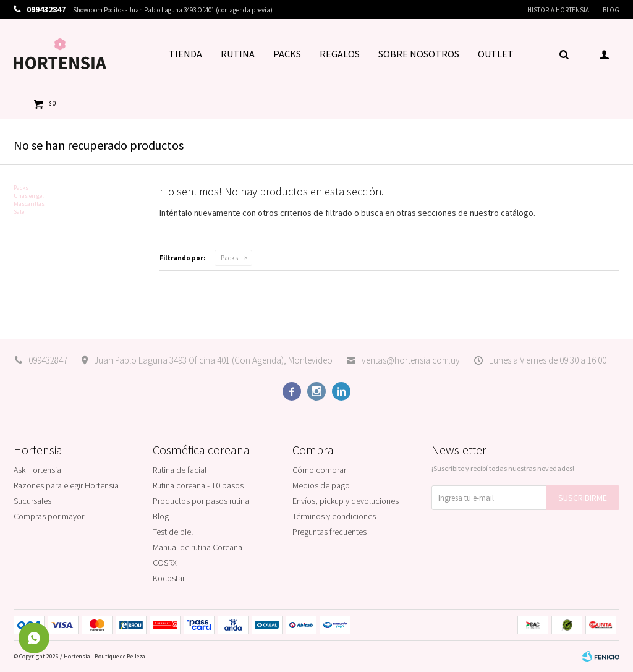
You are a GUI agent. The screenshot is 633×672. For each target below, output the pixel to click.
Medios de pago (321, 485)
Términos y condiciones (334, 516)
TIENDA (185, 54)
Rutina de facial (180, 470)
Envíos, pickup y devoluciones (346, 501)
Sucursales (32, 501)
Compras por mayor (49, 516)
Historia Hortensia (558, 10)
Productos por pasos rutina (201, 501)
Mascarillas (29, 204)
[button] (564, 54)
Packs (229, 258)
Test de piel (173, 532)
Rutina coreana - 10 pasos (198, 485)
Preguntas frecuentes (329, 532)
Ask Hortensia (37, 470)
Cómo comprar (319, 470)
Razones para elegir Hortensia (66, 485)
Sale (19, 212)
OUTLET (496, 54)
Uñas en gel (29, 196)
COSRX (165, 563)
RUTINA (238, 54)
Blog (611, 10)
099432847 (48, 360)
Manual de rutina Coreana (198, 547)
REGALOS (340, 54)
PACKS (287, 54)
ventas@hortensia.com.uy (411, 360)
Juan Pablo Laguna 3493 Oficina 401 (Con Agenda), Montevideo (213, 360)
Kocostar (169, 578)
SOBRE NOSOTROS (419, 54)
